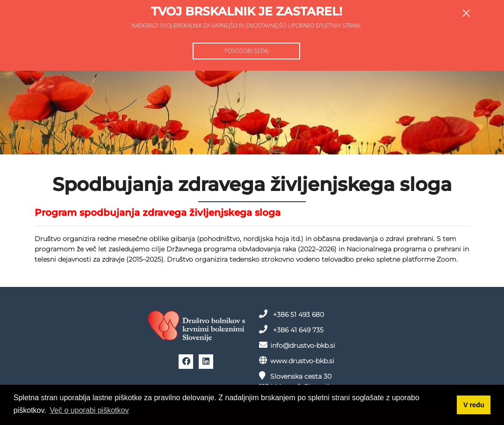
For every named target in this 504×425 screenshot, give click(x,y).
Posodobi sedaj (247, 51)
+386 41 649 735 (291, 330)
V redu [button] (474, 405)
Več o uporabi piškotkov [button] (89, 410)
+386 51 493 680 (292, 314)
